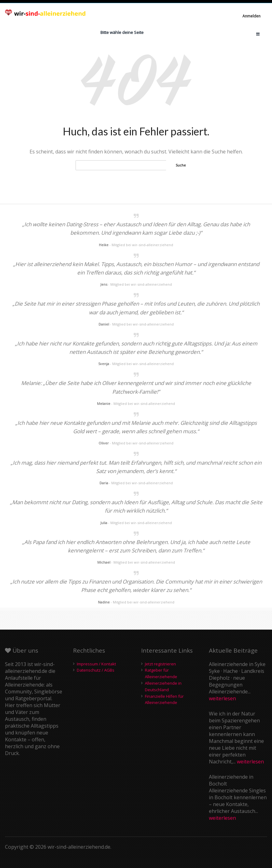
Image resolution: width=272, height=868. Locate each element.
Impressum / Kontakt (96, 664)
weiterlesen (222, 698)
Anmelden (251, 16)
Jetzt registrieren (160, 664)
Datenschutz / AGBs (96, 670)
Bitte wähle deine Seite (122, 32)
